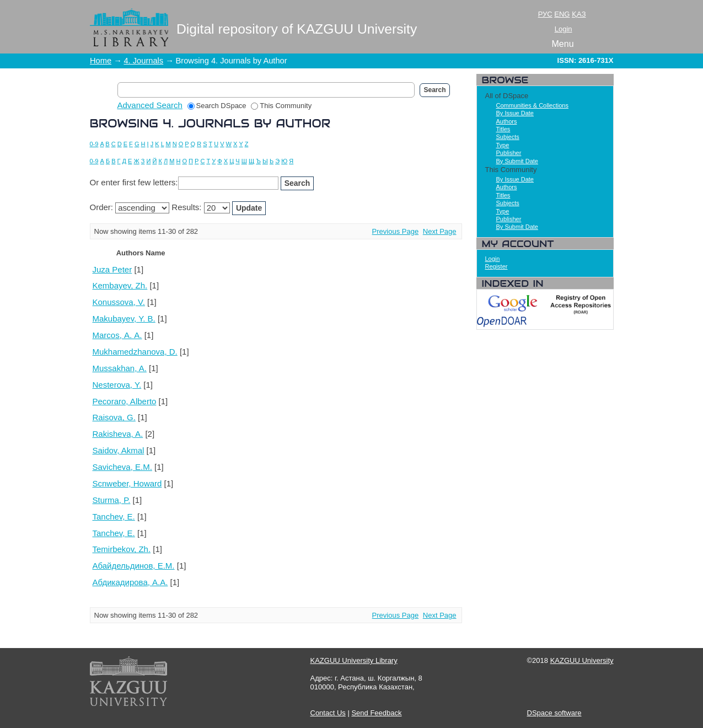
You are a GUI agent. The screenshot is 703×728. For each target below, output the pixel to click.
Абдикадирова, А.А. (130, 582)
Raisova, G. (114, 417)
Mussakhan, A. (120, 368)
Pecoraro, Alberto (125, 401)
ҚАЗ (579, 14)
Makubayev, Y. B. (124, 318)
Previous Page (396, 231)
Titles (503, 129)
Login (564, 29)
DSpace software (554, 713)
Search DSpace (217, 106)
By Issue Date (515, 113)
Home (101, 61)
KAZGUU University (582, 660)
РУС (545, 14)
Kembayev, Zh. (120, 285)
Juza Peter (112, 269)
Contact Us (328, 713)
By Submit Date (517, 161)
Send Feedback (376, 713)
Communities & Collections (532, 105)
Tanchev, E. (114, 516)
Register (497, 266)
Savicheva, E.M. (122, 467)
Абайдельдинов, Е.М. (134, 566)
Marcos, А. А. (117, 335)
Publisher (509, 153)
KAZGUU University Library (354, 660)
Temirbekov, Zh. (122, 549)
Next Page (440, 231)
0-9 (94, 144)
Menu (563, 44)
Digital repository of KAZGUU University (297, 29)
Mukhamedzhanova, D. (135, 352)
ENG (562, 14)
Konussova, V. (119, 302)
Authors (507, 121)
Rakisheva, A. (118, 434)
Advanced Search (150, 105)
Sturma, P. (112, 500)
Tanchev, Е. (114, 533)
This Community (281, 106)
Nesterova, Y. (117, 385)
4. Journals (143, 61)
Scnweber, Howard (127, 483)
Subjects (508, 137)
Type (503, 145)
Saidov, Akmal (119, 450)
